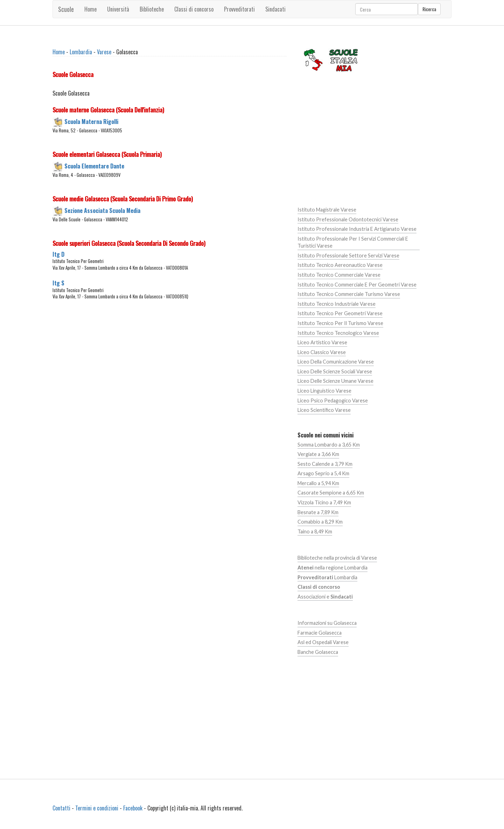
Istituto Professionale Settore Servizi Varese (348, 255)
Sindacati (275, 9)
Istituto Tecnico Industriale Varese (337, 304)
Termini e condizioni (97, 808)
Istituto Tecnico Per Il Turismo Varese (340, 323)
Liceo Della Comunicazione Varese (336, 362)
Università (118, 9)
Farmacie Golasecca (320, 633)
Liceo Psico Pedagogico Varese (333, 400)
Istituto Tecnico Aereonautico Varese (340, 265)
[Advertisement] (170, 373)
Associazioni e (325, 597)
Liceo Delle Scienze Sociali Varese (335, 371)
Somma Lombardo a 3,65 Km (329, 445)
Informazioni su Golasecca (327, 623)
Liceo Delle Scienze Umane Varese (335, 381)
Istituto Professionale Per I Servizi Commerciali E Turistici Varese (353, 242)
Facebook (133, 808)
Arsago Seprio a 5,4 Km (323, 473)
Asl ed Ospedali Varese (323, 642)
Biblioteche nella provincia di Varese (337, 558)
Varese (104, 52)
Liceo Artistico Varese (322, 342)
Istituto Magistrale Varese (327, 210)
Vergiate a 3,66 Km (318, 454)
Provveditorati (239, 9)
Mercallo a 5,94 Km (318, 483)
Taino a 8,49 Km (315, 531)
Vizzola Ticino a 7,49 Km (324, 502)
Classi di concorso (194, 9)
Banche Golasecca (318, 652)
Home (90, 9)
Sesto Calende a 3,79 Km (325, 464)
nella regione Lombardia (332, 568)
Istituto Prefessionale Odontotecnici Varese (348, 219)
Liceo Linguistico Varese (324, 391)
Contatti (61, 808)
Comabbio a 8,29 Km (320, 522)
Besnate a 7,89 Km (318, 512)
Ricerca (429, 9)
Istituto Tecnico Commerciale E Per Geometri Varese (357, 285)
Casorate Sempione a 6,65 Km (331, 493)
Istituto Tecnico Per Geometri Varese (340, 313)
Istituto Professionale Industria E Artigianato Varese (357, 229)
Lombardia (81, 52)
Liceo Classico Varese (322, 352)
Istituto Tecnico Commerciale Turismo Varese (349, 294)
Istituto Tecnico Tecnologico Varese (338, 333)
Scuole (66, 9)
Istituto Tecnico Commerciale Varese (339, 275)
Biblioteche (152, 9)
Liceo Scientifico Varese (324, 410)
